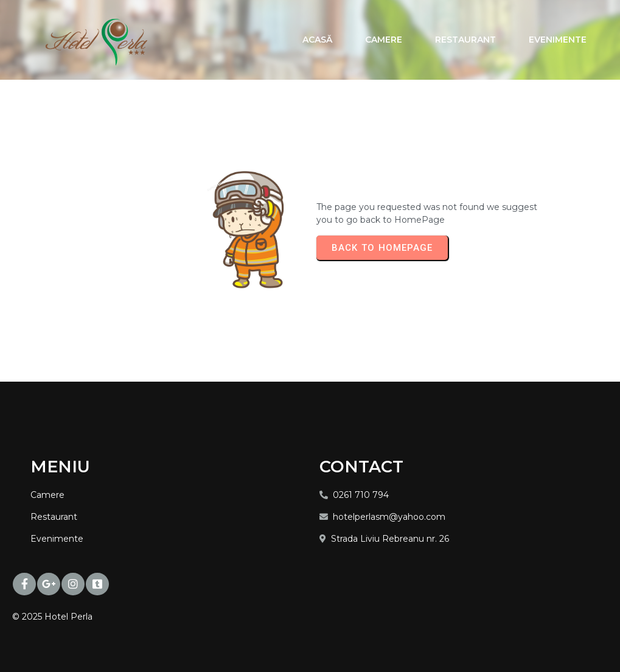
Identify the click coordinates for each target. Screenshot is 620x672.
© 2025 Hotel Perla (52, 617)
